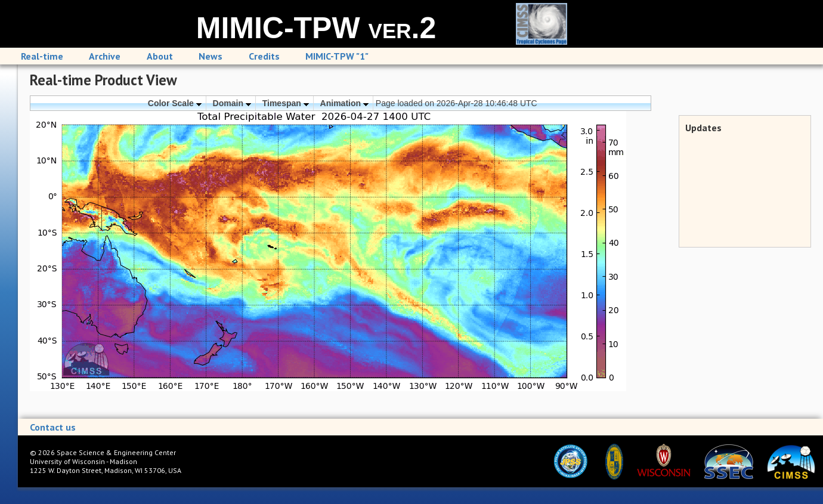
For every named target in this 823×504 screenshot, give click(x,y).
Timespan (286, 103)
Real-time (42, 56)
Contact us (53, 427)
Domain (232, 103)
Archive (105, 56)
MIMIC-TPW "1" (337, 56)
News (211, 56)
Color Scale (175, 103)
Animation (344, 103)
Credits (264, 56)
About (160, 56)
